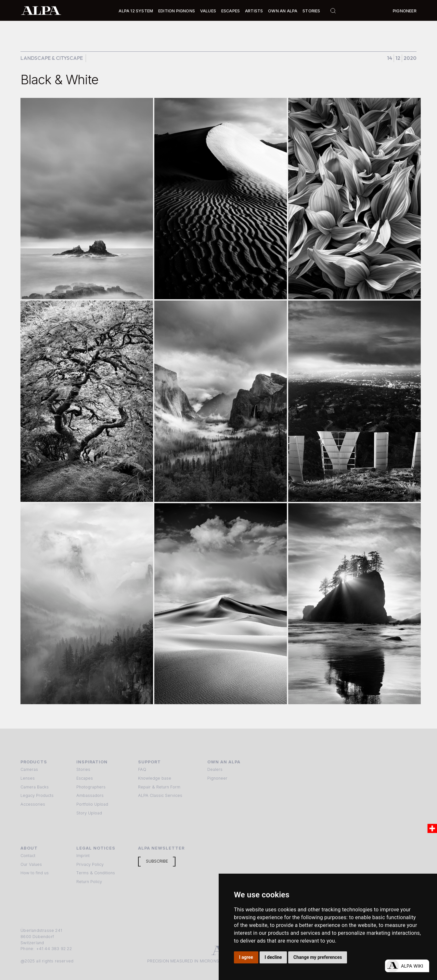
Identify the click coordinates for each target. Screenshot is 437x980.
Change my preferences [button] (318, 957)
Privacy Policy (90, 864)
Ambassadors (90, 795)
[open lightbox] (87, 199)
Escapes (85, 778)
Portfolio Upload (92, 804)
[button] (136, 11)
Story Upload (89, 813)
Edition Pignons (177, 11)
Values (208, 11)
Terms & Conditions (96, 873)
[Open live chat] (407, 966)
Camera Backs (35, 787)
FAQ (142, 769)
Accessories (33, 804)
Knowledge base (155, 778)
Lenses (28, 778)
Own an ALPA (283, 11)
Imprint (83, 856)
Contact (28, 856)
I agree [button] (246, 957)
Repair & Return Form (159, 787)
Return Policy (89, 882)
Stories (311, 11)
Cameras (29, 769)
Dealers (215, 769)
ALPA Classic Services (160, 795)
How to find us (35, 873)
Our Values (31, 864)
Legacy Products (37, 795)
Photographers (91, 787)
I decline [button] (273, 957)
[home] (41, 10)
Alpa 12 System (136, 11)
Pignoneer (405, 11)
